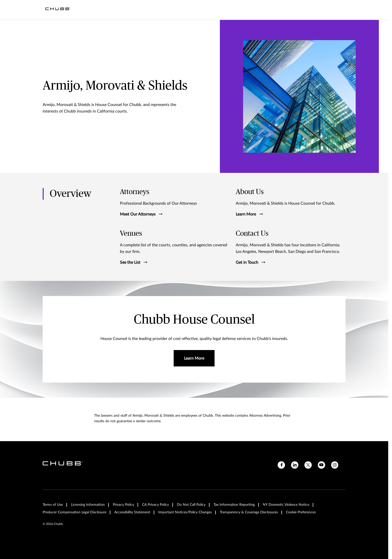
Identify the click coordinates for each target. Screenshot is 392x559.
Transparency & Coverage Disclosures (249, 512)
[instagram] (335, 465)
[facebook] (281, 465)
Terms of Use (53, 505)
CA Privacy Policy (155, 505)
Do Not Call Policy (191, 505)
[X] (308, 465)
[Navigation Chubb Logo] (58, 10)
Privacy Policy (123, 505)
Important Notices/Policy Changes (185, 512)
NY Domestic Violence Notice (286, 505)
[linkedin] (295, 465)
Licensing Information (88, 505)
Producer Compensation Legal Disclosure (74, 512)
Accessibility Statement (132, 512)
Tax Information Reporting (234, 505)
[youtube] (321, 465)
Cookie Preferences (301, 512)
